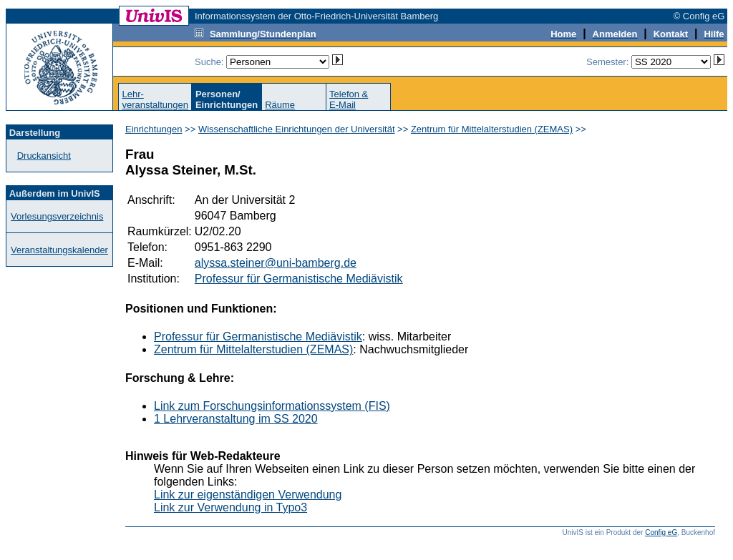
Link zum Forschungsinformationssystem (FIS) (272, 406)
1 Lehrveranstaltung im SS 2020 (236, 419)
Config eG (661, 532)
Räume (280, 105)
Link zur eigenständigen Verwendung (248, 495)
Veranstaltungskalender (59, 250)
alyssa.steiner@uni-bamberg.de (276, 263)
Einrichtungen (154, 129)
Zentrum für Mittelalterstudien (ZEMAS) (492, 129)
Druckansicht (44, 156)
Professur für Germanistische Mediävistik (299, 279)
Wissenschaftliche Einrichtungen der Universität (297, 129)
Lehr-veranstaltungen (155, 99)
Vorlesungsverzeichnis (57, 216)
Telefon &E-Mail (349, 99)
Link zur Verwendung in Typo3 (230, 507)
